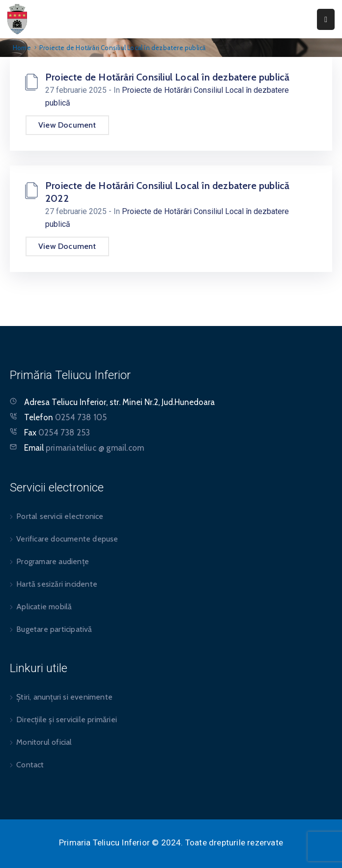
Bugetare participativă (54, 629)
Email (84, 448)
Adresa (37, 402)
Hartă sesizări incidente (57, 584)
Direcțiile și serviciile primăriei (67, 719)
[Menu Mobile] (326, 19)
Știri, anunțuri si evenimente (64, 697)
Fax (57, 433)
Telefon (65, 417)
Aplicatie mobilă (44, 607)
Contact (30, 765)
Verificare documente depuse (67, 539)
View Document (67, 125)
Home (22, 48)
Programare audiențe (53, 561)
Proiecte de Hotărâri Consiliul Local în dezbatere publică (167, 77)
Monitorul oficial (44, 742)
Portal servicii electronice (60, 516)
